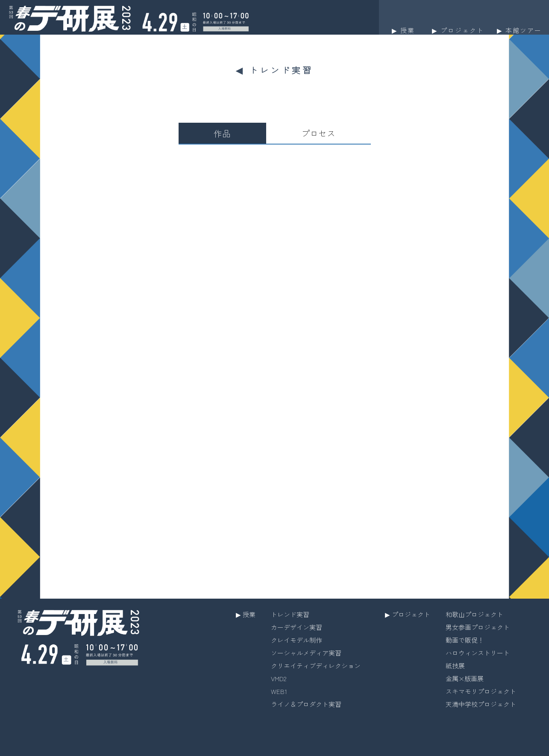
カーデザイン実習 (297, 627)
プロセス (318, 133)
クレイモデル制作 (297, 640)
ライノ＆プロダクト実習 (306, 704)
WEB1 (279, 691)
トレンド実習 (290, 614)
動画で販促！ (465, 640)
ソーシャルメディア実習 (306, 653)
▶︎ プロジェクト (408, 614)
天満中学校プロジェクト (481, 704)
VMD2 (279, 678)
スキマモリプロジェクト (481, 691)
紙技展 (455, 666)
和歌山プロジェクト (474, 614)
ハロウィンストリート (478, 653)
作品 (222, 133)
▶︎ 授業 (246, 614)
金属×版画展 (465, 678)
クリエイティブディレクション (316, 666)
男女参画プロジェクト (478, 627)
